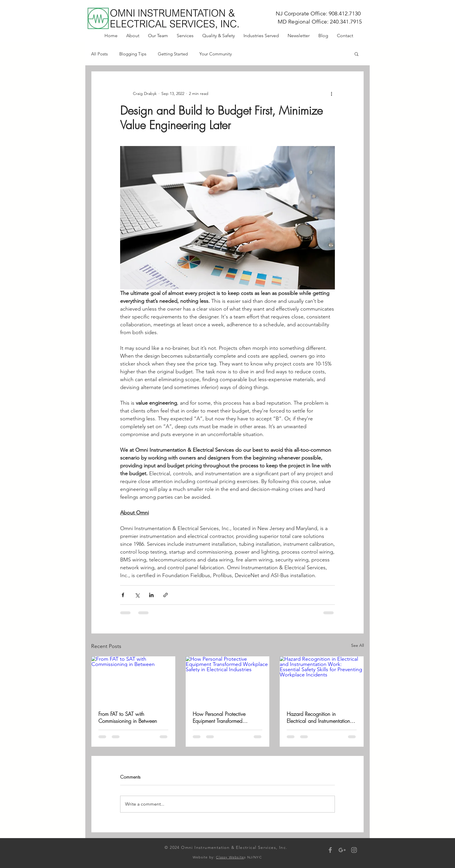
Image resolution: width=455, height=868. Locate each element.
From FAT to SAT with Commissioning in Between (128, 717)
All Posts (99, 54)
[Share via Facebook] (123, 595)
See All (358, 645)
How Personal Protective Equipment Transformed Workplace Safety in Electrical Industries (226, 717)
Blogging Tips (133, 54)
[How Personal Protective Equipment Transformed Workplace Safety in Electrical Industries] (228, 680)
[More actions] (331, 93)
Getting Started (173, 54)
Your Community (216, 54)
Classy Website (230, 857)
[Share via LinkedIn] (151, 595)
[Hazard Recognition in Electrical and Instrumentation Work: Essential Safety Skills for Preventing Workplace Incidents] (322, 680)
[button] (356, 54)
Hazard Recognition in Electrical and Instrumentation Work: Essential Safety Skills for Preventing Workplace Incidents (321, 717)
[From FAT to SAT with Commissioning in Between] (133, 680)
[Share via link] (166, 595)
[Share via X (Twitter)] (137, 595)
